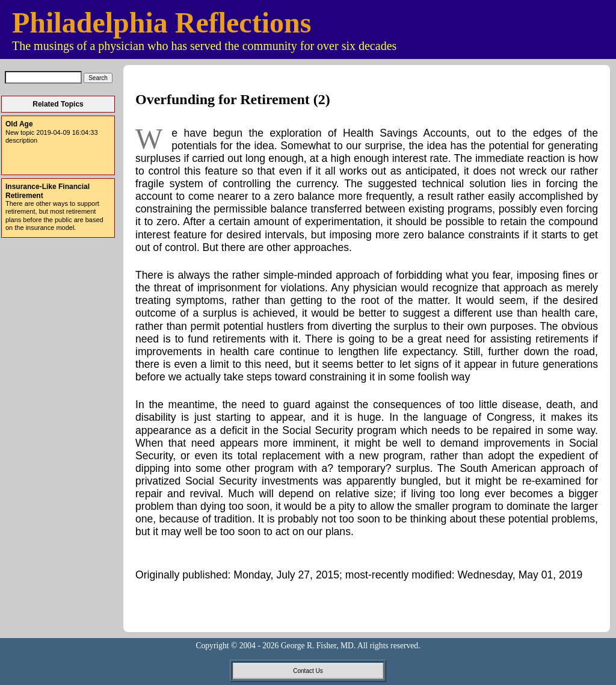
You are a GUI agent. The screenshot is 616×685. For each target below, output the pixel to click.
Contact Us (308, 671)
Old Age (19, 124)
